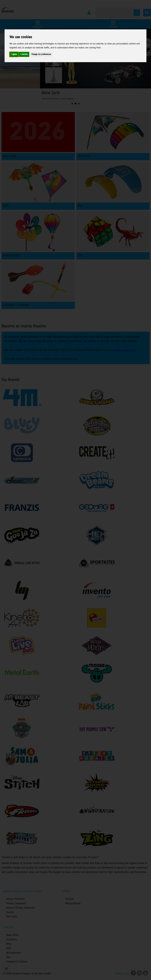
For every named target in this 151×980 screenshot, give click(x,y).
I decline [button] (24, 54)
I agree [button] (14, 54)
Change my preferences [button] (41, 54)
